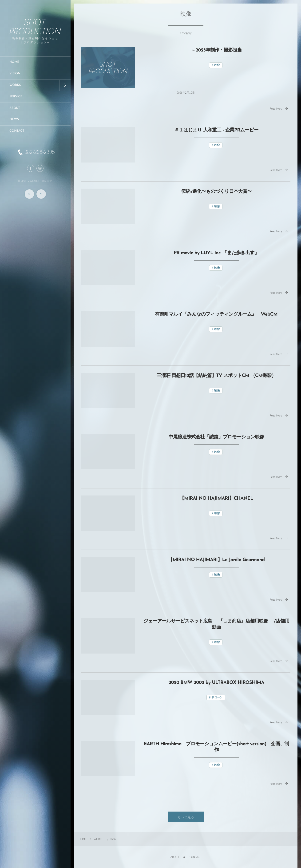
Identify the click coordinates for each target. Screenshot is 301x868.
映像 (217, 65)
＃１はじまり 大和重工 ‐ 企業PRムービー (216, 130)
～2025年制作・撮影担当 (216, 50)
